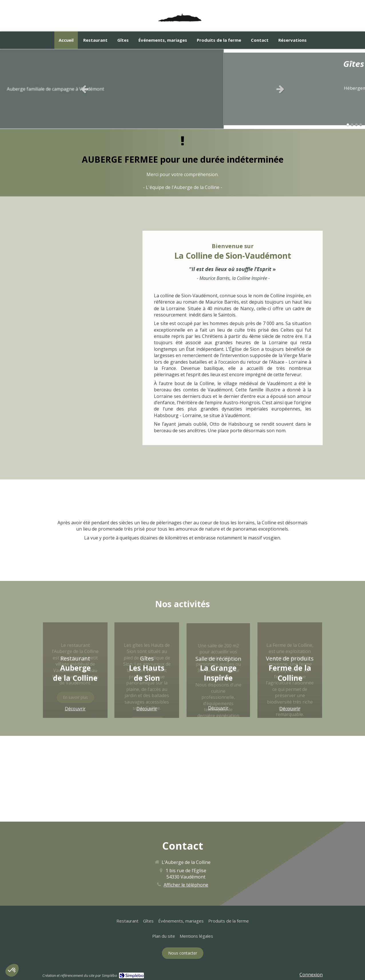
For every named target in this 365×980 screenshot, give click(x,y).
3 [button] (356, 125)
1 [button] (348, 125)
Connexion (311, 975)
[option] (182, 89)
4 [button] (361, 125)
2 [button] (352, 125)
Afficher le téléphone (186, 885)
